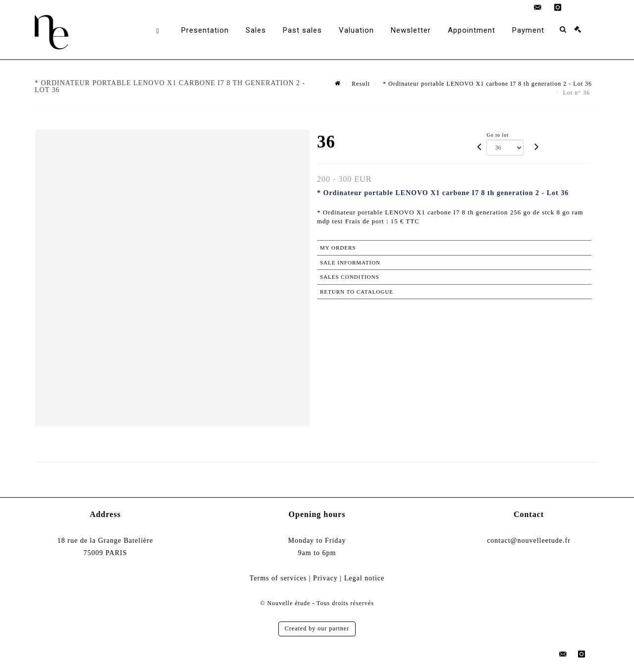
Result (361, 84)
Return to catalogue (357, 292)
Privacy (325, 578)
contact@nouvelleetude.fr (529, 541)
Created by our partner (317, 628)
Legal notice (365, 578)
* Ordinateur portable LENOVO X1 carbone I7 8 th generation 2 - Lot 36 (486, 84)
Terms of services (278, 578)
